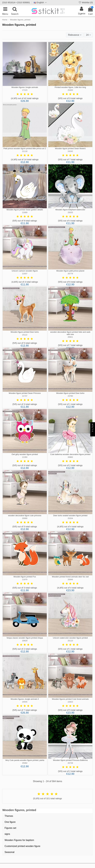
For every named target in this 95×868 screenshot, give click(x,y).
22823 (70, 702)
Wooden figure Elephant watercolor (70, 210)
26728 (70, 763)
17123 (25, 90)
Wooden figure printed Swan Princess (25, 393)
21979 (25, 579)
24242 (70, 151)
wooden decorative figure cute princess (25, 516)
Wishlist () (86, 2)
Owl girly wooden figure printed (25, 454)
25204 (70, 518)
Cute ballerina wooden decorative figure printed (70, 454)
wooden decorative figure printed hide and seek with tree (70, 333)
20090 (25, 518)
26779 (70, 274)
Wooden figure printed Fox (25, 577)
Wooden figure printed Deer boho (25, 332)
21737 (25, 396)
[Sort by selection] (75, 35)
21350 (25, 457)
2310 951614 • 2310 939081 (16, 2)
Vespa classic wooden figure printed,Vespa (25, 638)
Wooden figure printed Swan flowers (70, 148)
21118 (25, 151)
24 (88, 35)
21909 (25, 212)
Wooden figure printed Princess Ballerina (70, 760)
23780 (70, 396)
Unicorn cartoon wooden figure (25, 271)
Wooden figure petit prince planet (70, 271)
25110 (70, 641)
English (41, 2)
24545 (25, 702)
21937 (25, 274)
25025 (70, 212)
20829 (25, 641)
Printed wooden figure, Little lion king (70, 87)
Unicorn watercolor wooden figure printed (70, 638)
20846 (70, 579)
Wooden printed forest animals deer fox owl (70, 577)
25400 (70, 90)
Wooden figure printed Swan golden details (25, 210)
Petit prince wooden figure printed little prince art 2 (25, 148)
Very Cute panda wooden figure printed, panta (25, 760)
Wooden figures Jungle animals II (25, 699)
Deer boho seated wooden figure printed (70, 516)
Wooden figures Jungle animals (25, 87)
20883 (70, 457)
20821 (70, 337)
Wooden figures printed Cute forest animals (70, 699)
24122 (25, 335)
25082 (25, 763)
